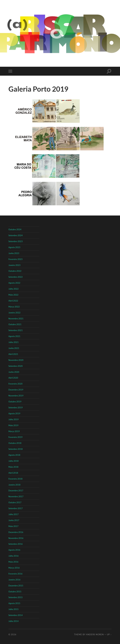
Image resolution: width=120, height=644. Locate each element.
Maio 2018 (13, 467)
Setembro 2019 (16, 408)
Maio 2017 (13, 526)
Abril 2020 (13, 378)
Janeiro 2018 (14, 485)
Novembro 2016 (16, 538)
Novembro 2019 (16, 396)
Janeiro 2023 (14, 265)
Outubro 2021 (15, 324)
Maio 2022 (13, 295)
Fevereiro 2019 (15, 437)
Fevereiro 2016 (15, 574)
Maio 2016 (13, 562)
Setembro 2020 (16, 366)
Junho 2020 (14, 372)
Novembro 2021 (16, 319)
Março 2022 (14, 307)
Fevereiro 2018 (15, 479)
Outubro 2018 (15, 443)
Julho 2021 (14, 342)
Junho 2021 (14, 348)
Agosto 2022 (14, 283)
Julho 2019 (14, 419)
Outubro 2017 (15, 502)
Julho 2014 (14, 621)
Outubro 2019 (15, 402)
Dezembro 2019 (16, 390)
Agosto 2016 (14, 550)
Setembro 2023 (16, 241)
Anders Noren (95, 634)
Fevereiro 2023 (15, 259)
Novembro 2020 (16, 360)
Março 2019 (14, 431)
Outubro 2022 (15, 271)
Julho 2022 (14, 289)
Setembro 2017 (16, 508)
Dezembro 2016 (16, 532)
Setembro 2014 (16, 615)
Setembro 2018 (16, 449)
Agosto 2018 (14, 455)
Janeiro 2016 (14, 580)
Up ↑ (109, 634)
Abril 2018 (13, 473)
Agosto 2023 (14, 247)
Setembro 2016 (16, 544)
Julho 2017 (14, 514)
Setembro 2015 (16, 597)
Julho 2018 (14, 461)
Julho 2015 (14, 609)
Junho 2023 (14, 253)
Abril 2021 (13, 354)
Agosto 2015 (14, 603)
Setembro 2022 (16, 277)
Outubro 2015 (15, 592)
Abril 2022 (13, 301)
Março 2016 (14, 568)
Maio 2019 (13, 425)
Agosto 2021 (14, 336)
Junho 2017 (14, 520)
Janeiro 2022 (14, 313)
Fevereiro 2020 (15, 384)
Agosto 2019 (14, 413)
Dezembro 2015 (16, 586)
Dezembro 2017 (16, 491)
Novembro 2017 (16, 496)
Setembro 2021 (16, 330)
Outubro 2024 (15, 229)
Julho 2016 (14, 556)
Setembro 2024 (16, 235)
